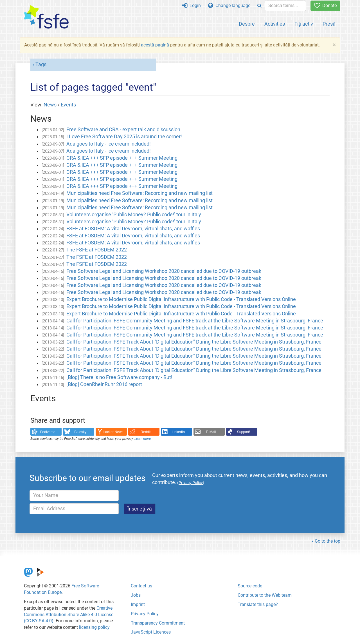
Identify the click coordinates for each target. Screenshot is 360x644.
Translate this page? (258, 604)
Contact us (141, 586)
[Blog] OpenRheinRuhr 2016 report (104, 384)
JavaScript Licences (151, 632)
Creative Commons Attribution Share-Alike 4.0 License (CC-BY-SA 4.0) (69, 615)
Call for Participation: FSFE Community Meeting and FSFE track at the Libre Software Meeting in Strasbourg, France (195, 321)
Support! (244, 432)
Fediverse (48, 432)
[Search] (259, 6)
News (50, 105)
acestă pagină (155, 45)
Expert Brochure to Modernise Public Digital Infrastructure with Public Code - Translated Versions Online (181, 299)
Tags (41, 64)
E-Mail (211, 432)
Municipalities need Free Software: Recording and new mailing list (139, 193)
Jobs (136, 595)
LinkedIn (178, 432)
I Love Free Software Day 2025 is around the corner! (124, 137)
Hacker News (113, 432)
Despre (247, 24)
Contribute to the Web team (265, 595)
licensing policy (94, 627)
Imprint (138, 604)
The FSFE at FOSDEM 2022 (97, 250)
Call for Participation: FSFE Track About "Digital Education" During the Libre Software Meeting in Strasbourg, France (194, 342)
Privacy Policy (145, 614)
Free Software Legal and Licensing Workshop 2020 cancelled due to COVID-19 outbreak (164, 271)
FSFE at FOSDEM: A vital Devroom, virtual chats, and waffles (133, 229)
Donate (325, 5)
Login (192, 5)
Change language (229, 5)
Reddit (146, 432)
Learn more (143, 439)
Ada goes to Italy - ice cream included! (109, 144)
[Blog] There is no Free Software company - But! (119, 377)
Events (68, 105)
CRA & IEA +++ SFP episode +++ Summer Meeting (122, 158)
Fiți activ (304, 24)
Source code (250, 586)
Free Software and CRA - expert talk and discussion (123, 130)
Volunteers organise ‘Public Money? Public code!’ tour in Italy (134, 215)
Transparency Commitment (158, 623)
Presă (329, 24)
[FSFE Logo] (46, 17)
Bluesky (80, 432)
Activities (275, 24)
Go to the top (328, 541)
